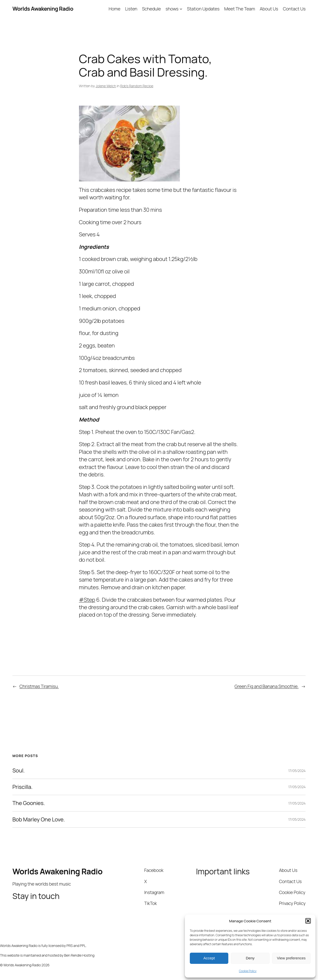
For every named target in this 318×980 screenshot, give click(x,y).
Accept (209, 958)
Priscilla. (22, 787)
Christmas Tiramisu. (39, 686)
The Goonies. (29, 803)
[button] (308, 921)
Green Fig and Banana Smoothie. (267, 686)
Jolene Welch (106, 86)
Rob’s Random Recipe (137, 86)
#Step (87, 600)
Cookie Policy (248, 971)
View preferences (291, 958)
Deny (250, 958)
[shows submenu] (181, 9)
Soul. (19, 770)
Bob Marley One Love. (39, 819)
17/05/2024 (297, 771)
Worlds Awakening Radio (43, 9)
